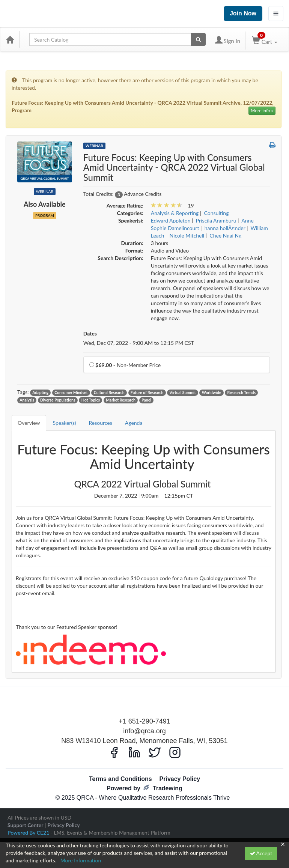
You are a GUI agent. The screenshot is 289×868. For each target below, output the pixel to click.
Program (45, 215)
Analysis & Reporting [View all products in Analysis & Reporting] (175, 213)
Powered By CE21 (29, 833)
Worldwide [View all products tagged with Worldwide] (212, 393)
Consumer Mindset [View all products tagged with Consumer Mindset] (71, 393)
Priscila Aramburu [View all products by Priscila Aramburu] (216, 220)
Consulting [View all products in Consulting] (217, 213)
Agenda (134, 423)
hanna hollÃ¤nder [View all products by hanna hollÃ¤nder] (225, 228)
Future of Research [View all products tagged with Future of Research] (147, 393)
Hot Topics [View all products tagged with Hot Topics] (91, 400)
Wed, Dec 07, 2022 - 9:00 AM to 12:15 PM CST (139, 343)
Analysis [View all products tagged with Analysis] (27, 400)
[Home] (10, 39)
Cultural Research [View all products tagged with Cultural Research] (109, 393)
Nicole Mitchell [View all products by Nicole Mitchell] (187, 235)
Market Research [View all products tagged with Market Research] (121, 400)
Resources (100, 423)
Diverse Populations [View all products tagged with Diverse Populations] (58, 400)
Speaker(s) (65, 423)
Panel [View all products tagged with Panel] (146, 400)
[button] (272, 145)
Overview (29, 423)
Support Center (25, 825)
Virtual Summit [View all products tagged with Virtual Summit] (183, 393)
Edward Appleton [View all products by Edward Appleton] (171, 220)
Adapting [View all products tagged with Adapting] (40, 393)
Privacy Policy (180, 779)
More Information (81, 860)
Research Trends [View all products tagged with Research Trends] (242, 393)
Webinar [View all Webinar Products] (94, 146)
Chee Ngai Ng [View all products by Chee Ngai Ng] (225, 235)
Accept (261, 853)
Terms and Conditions (120, 779)
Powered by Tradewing (144, 788)
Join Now (243, 13)
